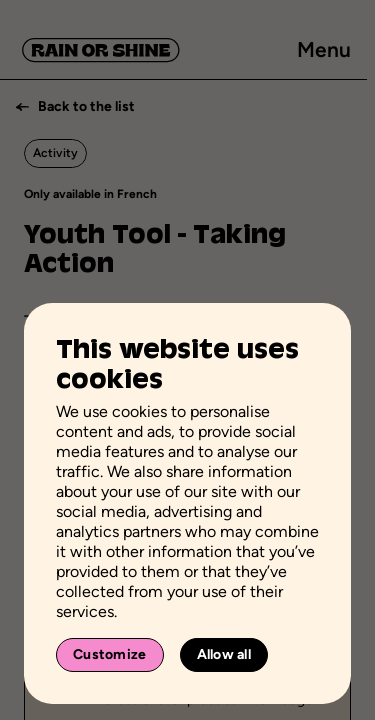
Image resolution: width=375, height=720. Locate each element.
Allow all (224, 654)
